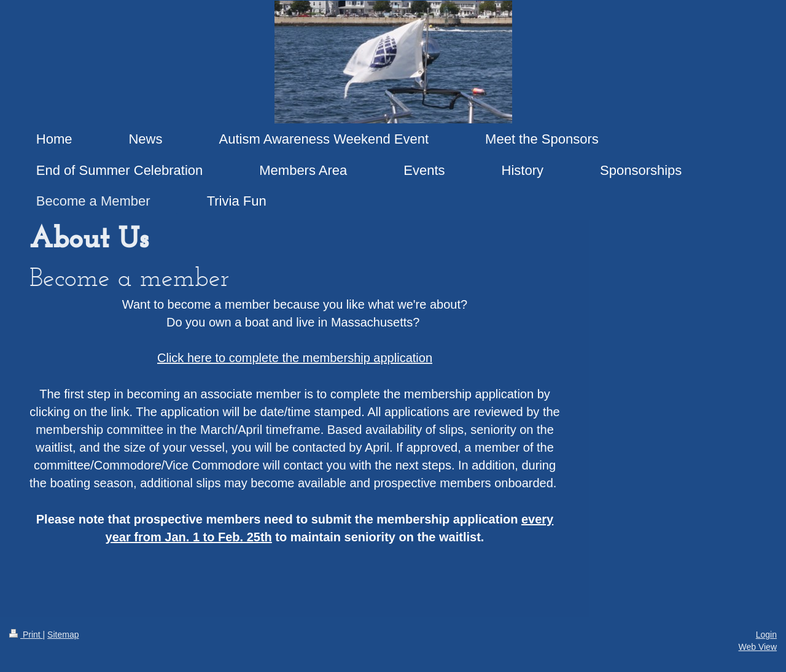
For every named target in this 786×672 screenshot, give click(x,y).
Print (26, 635)
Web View (757, 647)
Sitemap (63, 635)
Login (766, 635)
